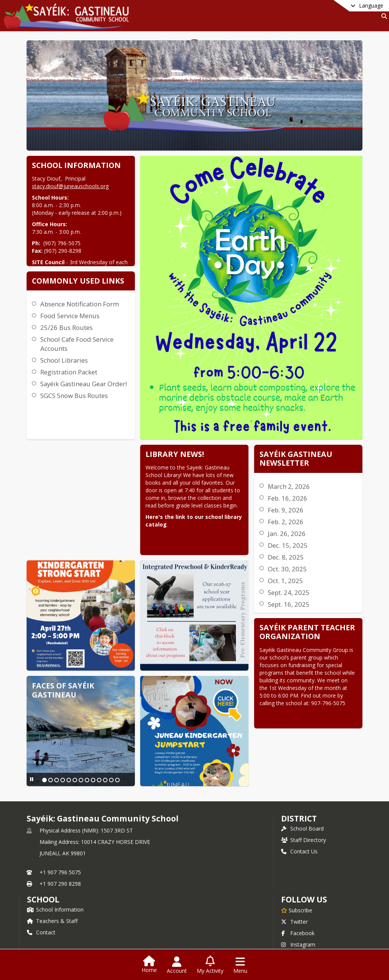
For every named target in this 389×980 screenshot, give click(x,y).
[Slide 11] (103, 713)
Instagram (298, 922)
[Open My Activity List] (210, 965)
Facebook (298, 910)
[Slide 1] (43, 713)
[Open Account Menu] (177, 965)
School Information (55, 887)
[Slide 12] (109, 713)
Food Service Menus (202, 265)
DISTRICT (299, 796)
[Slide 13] (76, 720)
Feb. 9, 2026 (168, 480)
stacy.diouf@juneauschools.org (70, 186)
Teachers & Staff (52, 898)
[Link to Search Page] (383, 16)
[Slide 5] (67, 713)
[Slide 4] (61, 713)
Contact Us (299, 829)
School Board (302, 806)
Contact (41, 909)
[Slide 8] (85, 713)
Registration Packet (201, 321)
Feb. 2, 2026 (168, 492)
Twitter (294, 899)
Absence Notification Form (211, 253)
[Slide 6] (73, 713)
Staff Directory (304, 817)
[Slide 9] (91, 713)
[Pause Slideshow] (31, 719)
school (43, 877)
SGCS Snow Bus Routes (206, 354)
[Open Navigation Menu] (240, 965)
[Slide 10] (97, 713)
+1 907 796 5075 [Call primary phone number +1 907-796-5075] (60, 849)
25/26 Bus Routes (198, 277)
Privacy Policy (302, 933)
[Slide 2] (49, 713)
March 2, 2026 (171, 456)
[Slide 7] (79, 713)
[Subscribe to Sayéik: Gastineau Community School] (297, 887)
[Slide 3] (55, 713)
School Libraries (196, 310)
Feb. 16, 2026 (169, 468)
